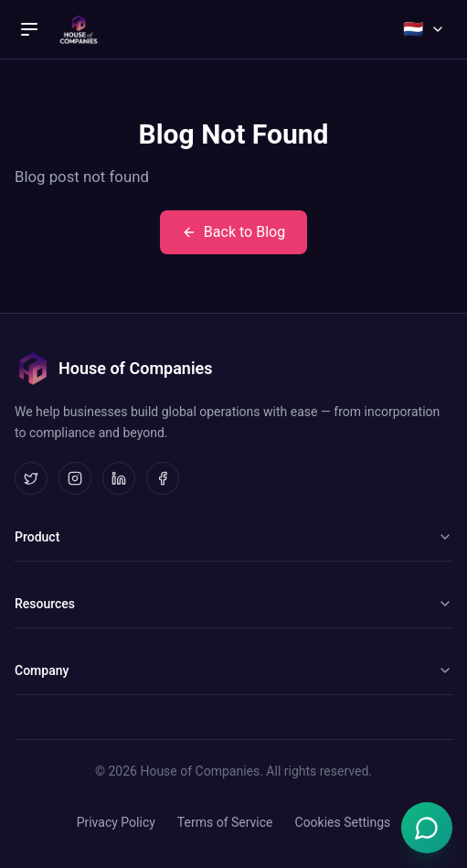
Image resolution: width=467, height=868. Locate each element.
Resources (233, 604)
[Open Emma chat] (427, 828)
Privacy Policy (116, 822)
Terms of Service (225, 822)
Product (233, 537)
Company (233, 670)
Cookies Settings (343, 822)
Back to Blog (233, 232)
